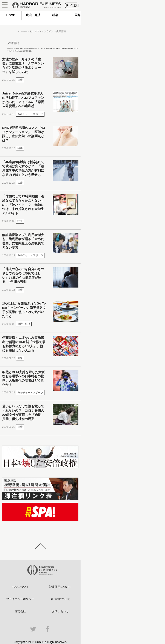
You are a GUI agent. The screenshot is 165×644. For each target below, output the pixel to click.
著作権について (60, 599)
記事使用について (60, 587)
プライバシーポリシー (20, 599)
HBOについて (20, 587)
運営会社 (20, 611)
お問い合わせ (60, 611)
